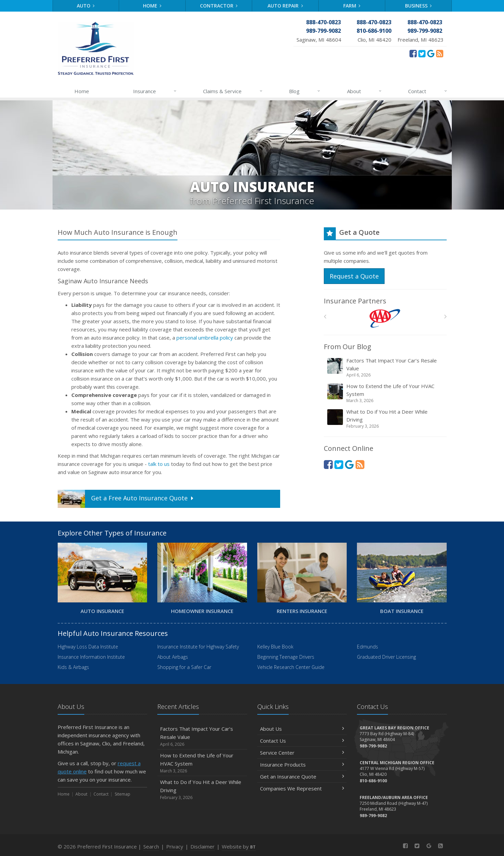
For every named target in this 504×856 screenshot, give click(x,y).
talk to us (159, 464)
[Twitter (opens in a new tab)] (422, 53)
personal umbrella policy (205, 338)
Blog (305, 91)
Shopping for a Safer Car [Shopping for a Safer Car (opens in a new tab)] (184, 667)
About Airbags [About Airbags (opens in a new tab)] (173, 657)
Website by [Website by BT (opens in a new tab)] (239, 846)
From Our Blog (348, 347)
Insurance (155, 91)
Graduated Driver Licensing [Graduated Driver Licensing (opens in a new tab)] (386, 657)
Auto (86, 6)
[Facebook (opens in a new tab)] (413, 53)
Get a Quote (126, 499)
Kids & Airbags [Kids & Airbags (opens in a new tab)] (73, 667)
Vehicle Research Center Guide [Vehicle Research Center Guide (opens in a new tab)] (291, 667)
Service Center (302, 753)
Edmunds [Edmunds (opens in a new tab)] (368, 647)
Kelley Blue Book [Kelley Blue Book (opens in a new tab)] (275, 647)
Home (152, 6)
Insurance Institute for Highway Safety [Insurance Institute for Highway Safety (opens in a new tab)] (198, 647)
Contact (428, 91)
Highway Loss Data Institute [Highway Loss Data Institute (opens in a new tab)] (88, 647)
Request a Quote (354, 276)
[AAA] (385, 318)
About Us (302, 729)
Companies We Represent (302, 788)
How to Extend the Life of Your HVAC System (386, 393)
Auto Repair (285, 6)
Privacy (175, 846)
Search (151, 846)
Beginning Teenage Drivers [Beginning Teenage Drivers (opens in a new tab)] (286, 657)
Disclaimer (203, 846)
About (365, 91)
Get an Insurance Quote (302, 776)
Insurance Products (302, 765)
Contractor (219, 6)
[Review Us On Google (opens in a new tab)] (431, 53)
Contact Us (302, 741)
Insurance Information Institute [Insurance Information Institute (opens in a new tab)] (91, 657)
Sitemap (123, 794)
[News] (440, 53)
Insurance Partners (355, 301)
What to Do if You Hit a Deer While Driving (386, 419)
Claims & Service (233, 91)
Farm (352, 6)
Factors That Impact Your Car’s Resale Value (386, 368)
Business (419, 6)
